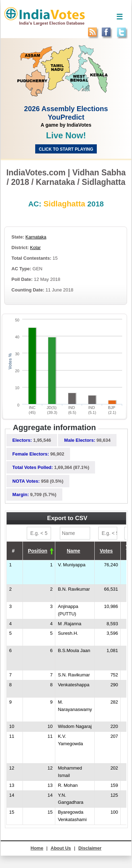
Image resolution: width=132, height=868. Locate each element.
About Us (61, 848)
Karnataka (36, 237)
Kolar (35, 248)
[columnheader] (39, 551)
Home (37, 848)
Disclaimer (90, 848)
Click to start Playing (66, 149)
